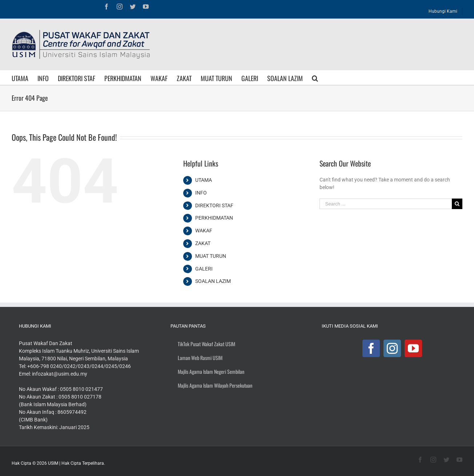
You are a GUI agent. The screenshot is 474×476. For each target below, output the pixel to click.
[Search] (315, 77)
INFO (201, 193)
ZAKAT (203, 243)
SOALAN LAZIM (213, 281)
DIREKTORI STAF (214, 205)
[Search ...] (386, 204)
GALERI (204, 269)
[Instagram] (392, 348)
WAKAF (204, 231)
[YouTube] (413, 348)
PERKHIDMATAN (214, 218)
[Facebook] (371, 348)
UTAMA (204, 180)
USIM (53, 463)
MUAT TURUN (211, 256)
